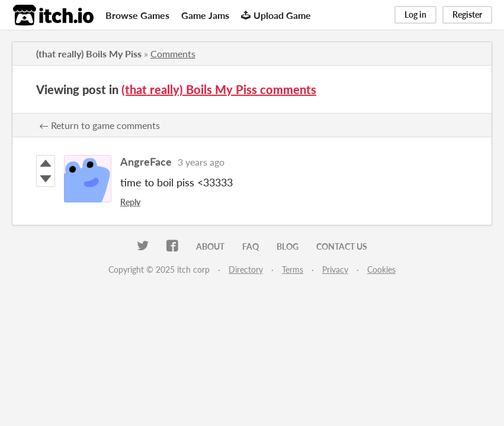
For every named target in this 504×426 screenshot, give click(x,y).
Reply (130, 202)
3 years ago (201, 162)
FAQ (251, 246)
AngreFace (146, 162)
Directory (246, 270)
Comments (173, 54)
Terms (293, 270)
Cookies (381, 270)
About (210, 246)
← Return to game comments (99, 125)
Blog (288, 246)
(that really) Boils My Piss (89, 54)
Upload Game (276, 15)
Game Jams (205, 15)
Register (467, 14)
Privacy (335, 270)
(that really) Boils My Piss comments (219, 89)
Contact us (342, 246)
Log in (415, 14)
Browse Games (137, 15)
